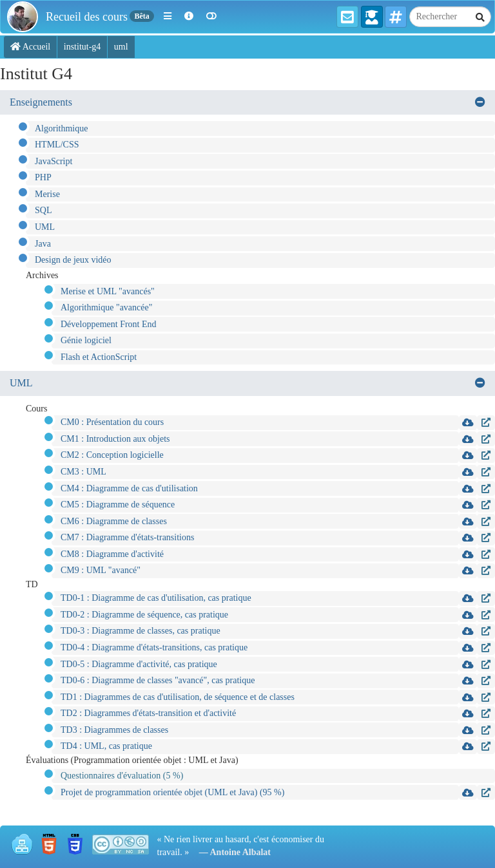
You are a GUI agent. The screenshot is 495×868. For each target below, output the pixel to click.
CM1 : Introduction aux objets (115, 439)
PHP (43, 177)
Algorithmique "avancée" (106, 307)
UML (45, 227)
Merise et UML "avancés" (108, 291)
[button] (168, 17)
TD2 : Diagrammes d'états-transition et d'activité (148, 713)
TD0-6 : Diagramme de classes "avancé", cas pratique (158, 680)
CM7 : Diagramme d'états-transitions (127, 537)
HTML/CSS (57, 145)
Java (43, 244)
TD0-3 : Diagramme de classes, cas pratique (141, 631)
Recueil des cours (87, 17)
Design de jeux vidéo (73, 260)
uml (121, 47)
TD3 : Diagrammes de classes (114, 730)
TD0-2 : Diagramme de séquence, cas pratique (144, 615)
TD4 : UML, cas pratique (106, 746)
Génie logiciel (86, 340)
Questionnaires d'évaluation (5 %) (122, 776)
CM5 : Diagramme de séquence (118, 505)
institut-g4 (82, 47)
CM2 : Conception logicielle (112, 455)
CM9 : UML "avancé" (101, 570)
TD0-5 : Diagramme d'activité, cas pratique (139, 664)
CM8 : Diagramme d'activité (112, 554)
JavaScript (53, 161)
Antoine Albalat (241, 852)
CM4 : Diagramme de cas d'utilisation (129, 488)
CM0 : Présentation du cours (112, 422)
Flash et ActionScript (99, 357)
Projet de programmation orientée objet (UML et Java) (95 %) (172, 792)
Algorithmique (61, 128)
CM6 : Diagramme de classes (114, 521)
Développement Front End (109, 324)
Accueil (30, 47)
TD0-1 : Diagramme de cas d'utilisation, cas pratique (156, 598)
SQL (43, 210)
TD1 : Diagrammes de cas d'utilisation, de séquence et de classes (178, 697)
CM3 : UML (83, 472)
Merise (47, 194)
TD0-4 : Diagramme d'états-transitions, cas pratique (154, 647)
